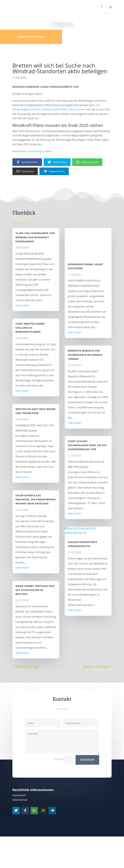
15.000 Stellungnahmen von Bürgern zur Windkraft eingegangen (35, 237)
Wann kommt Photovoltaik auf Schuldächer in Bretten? (35, 590)
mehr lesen (22, 305)
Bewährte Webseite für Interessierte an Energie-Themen (85, 355)
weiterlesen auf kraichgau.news (32, 151)
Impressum (19, 795)
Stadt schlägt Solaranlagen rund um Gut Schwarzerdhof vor (87, 445)
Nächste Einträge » (97, 666)
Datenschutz (20, 800)
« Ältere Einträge (26, 666)
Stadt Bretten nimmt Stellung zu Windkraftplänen (30, 328)
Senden (87, 760)
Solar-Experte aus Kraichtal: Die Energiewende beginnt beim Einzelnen (36, 499)
